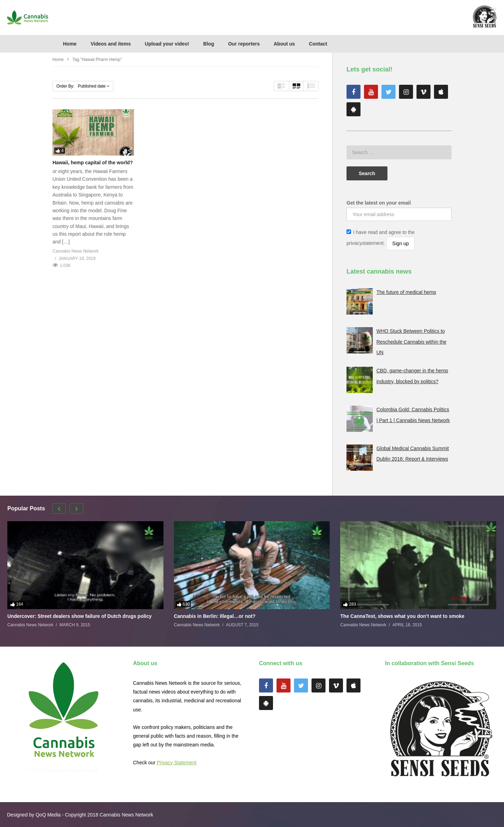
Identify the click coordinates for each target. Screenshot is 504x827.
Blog (209, 44)
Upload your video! (167, 44)
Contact (318, 44)
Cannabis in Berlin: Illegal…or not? (215, 616)
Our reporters (244, 44)
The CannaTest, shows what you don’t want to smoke (402, 616)
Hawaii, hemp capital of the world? (93, 163)
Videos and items (111, 44)
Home (70, 44)
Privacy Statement (177, 763)
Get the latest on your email (379, 203)
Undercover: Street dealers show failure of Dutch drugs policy (79, 616)
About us (284, 44)
